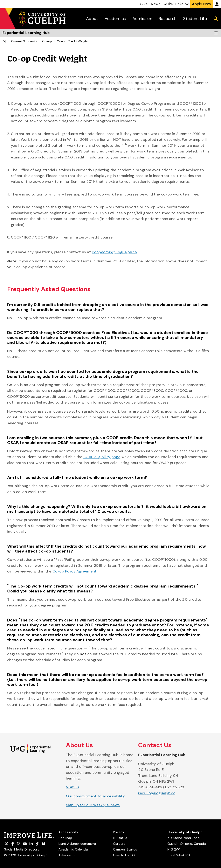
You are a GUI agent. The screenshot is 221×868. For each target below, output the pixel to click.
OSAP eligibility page (102, 457)
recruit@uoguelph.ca (157, 793)
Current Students (24, 41)
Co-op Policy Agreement (75, 571)
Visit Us (73, 787)
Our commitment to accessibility (95, 796)
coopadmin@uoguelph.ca (114, 252)
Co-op (47, 41)
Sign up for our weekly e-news (93, 805)
